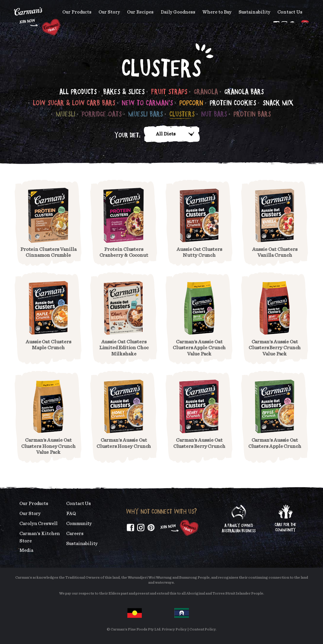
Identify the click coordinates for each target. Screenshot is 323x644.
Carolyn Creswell (39, 524)
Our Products (77, 12)
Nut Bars (214, 114)
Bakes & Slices (124, 91)
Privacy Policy (174, 629)
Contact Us (290, 12)
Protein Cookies (233, 103)
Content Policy (203, 629)
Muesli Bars (146, 114)
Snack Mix (278, 103)
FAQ (71, 514)
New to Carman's (147, 103)
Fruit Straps (169, 91)
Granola (206, 91)
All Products (78, 91)
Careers (75, 534)
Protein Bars (252, 114)
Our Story (109, 12)
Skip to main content (14, 4)
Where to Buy (217, 12)
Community (79, 524)
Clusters (182, 114)
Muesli (66, 114)
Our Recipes (140, 12)
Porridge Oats (102, 114)
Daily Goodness (178, 12)
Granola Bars (244, 91)
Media (26, 550)
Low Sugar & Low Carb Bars (74, 103)
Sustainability (254, 12)
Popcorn (191, 103)
